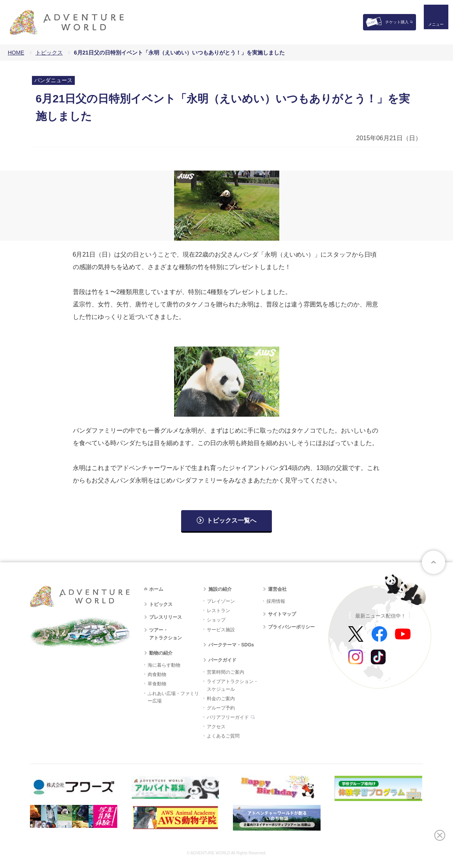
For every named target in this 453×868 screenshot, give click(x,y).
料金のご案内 (221, 699)
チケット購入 (397, 22)
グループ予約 (221, 708)
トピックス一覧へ (231, 520)
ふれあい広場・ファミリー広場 (173, 697)
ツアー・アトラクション (166, 634)
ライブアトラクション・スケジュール (233, 685)
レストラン (219, 611)
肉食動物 (157, 674)
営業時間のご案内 (226, 672)
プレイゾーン (221, 601)
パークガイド (222, 660)
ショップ (216, 620)
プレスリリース (166, 617)
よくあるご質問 (223, 736)
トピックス (49, 53)
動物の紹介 (161, 653)
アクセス (216, 727)
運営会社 (277, 589)
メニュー (431, 29)
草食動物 (157, 684)
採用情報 (276, 601)
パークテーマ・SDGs (231, 645)
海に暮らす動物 (164, 665)
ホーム (156, 589)
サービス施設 (221, 630)
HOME (16, 53)
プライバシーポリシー (291, 627)
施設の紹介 (220, 589)
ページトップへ (434, 562)
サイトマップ (282, 614)
